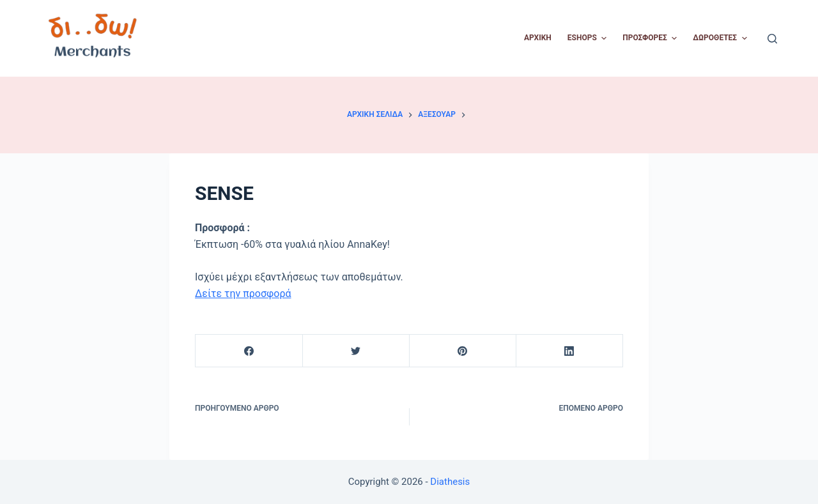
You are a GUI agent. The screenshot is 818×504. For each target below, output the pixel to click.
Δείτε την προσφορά (243, 294)
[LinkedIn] (569, 351)
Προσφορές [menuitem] (651, 38)
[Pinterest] (463, 351)
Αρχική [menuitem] (538, 38)
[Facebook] (249, 351)
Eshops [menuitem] (589, 38)
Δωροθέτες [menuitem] (721, 38)
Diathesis (450, 482)
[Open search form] (772, 39)
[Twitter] (356, 351)
